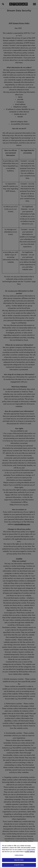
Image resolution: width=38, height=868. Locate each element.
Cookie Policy (31, 850)
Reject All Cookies (19, 860)
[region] (19, 855)
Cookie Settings (30, 852)
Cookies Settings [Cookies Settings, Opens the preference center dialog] (19, 855)
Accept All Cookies (19, 865)
